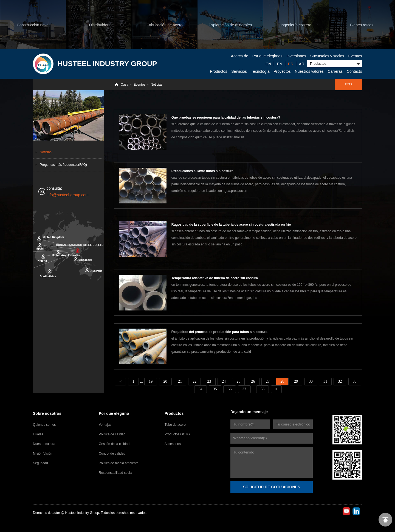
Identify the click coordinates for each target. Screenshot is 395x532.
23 (209, 381)
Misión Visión (43, 453)
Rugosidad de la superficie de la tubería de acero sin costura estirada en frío (231, 225)
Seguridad (40, 463)
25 (238, 381)
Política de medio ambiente (119, 463)
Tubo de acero (175, 425)
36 (230, 389)
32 (340, 381)
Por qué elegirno (114, 413)
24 (224, 381)
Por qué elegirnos (267, 56)
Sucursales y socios (327, 56)
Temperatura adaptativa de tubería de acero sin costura (215, 278)
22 (194, 381)
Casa (125, 85)
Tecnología (260, 71)
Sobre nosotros (47, 413)
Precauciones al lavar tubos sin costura (202, 171)
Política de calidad (112, 434)
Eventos (355, 56)
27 (268, 381)
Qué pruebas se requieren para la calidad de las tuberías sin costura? (226, 117)
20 (165, 381)
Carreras (335, 71)
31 (325, 381)
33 (355, 381)
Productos (218, 71)
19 (151, 381)
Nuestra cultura (44, 444)
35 (215, 389)
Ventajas (105, 425)
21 (180, 381)
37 (244, 389)
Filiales (38, 434)
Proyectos (282, 71)
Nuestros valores (309, 71)
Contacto (354, 71)
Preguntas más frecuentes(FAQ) (63, 165)
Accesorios (173, 444)
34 (201, 389)
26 (253, 381)
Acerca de (240, 56)
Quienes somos (44, 425)
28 (282, 381)
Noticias (156, 85)
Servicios (239, 71)
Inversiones (296, 56)
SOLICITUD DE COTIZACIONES (272, 487)
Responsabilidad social (116, 473)
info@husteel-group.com (68, 195)
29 (296, 381)
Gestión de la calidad (114, 444)
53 (263, 389)
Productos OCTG (177, 434)
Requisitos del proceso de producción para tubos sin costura (219, 332)
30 (311, 381)
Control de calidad (112, 453)
